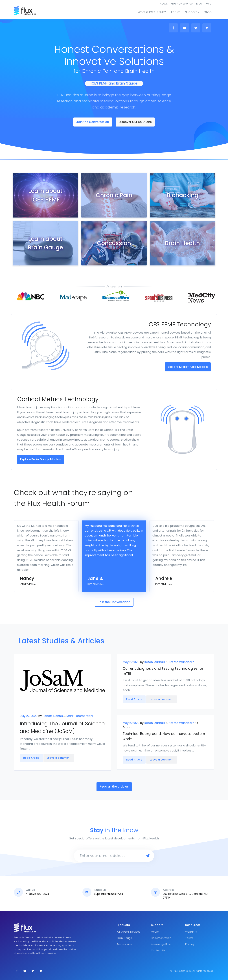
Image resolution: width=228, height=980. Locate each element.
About (164, 4)
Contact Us (158, 951)
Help (208, 4)
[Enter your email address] (108, 856)
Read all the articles (114, 787)
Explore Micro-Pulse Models (188, 367)
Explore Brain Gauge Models (40, 459)
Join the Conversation (93, 122)
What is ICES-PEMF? (152, 12)
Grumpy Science (182, 4)
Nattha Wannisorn (181, 662)
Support (191, 12)
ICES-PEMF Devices (128, 932)
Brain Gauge (124, 938)
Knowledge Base (161, 944)
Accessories (124, 944)
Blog (199, 4)
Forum (176, 12)
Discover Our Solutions (135, 122)
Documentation (161, 938)
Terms (189, 938)
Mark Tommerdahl (80, 716)
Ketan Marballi (154, 662)
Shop (208, 12)
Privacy (190, 944)
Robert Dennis (52, 716)
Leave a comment (59, 758)
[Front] (27, 11)
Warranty (191, 932)
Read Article (31, 758)
